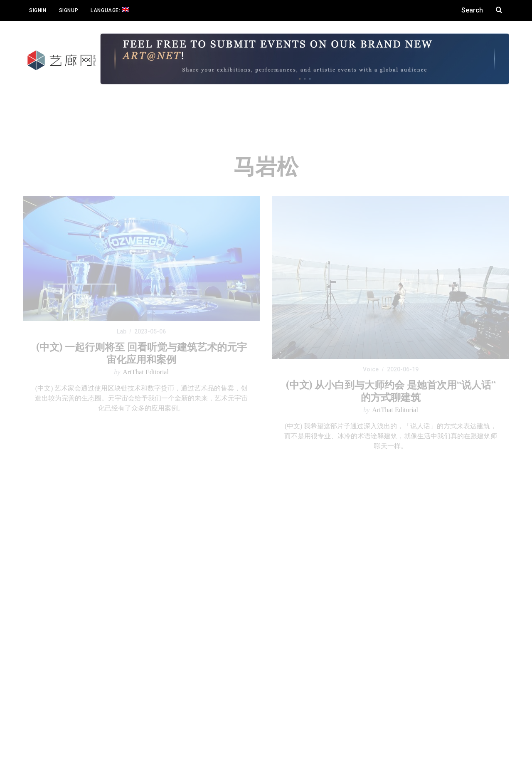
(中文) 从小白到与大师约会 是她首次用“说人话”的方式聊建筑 (391, 390)
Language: (110, 10)
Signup (69, 10)
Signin (38, 10)
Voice (371, 369)
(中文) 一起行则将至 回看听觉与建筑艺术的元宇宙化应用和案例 (142, 353)
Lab (122, 331)
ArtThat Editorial (146, 372)
